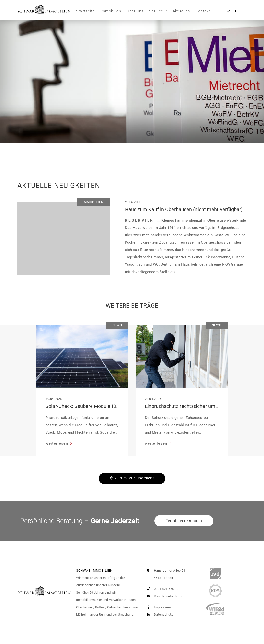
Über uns (135, 11)
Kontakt (203, 11)
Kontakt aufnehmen (164, 596)
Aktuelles (181, 11)
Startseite (86, 11)
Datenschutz (159, 614)
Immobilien (111, 11)
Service (156, 11)
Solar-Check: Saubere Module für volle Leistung (98, 406)
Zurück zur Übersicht (132, 478)
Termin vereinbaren (184, 521)
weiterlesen (57, 443)
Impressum (158, 607)
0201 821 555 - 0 (162, 589)
